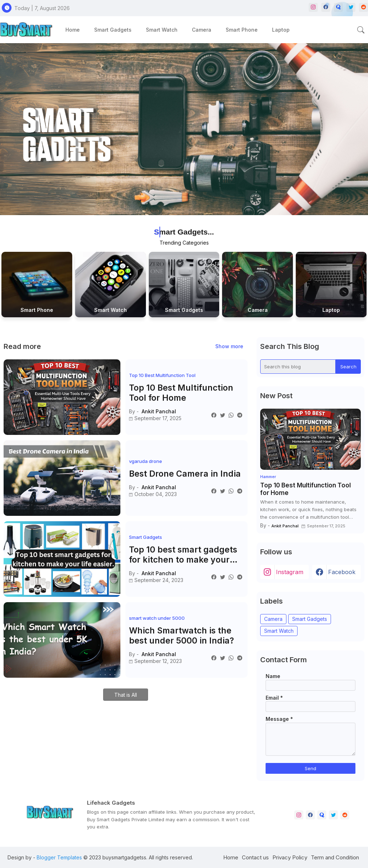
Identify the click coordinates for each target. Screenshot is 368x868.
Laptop (281, 30)
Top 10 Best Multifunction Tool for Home (181, 393)
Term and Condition (335, 857)
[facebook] (310, 815)
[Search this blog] (298, 367)
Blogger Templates (59, 857)
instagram (290, 572)
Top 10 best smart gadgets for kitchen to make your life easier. (183, 555)
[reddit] (364, 7)
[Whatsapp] (231, 415)
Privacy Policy (290, 857)
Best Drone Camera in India (185, 474)
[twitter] (333, 815)
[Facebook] (214, 415)
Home (73, 30)
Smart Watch (162, 30)
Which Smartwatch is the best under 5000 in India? (181, 636)
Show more (229, 346)
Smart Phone (242, 30)
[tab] (73, 30)
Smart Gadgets (113, 30)
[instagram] (313, 7)
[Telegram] (240, 415)
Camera (202, 30)
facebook (342, 572)
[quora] (322, 815)
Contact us (255, 857)
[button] (361, 30)
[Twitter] (222, 415)
